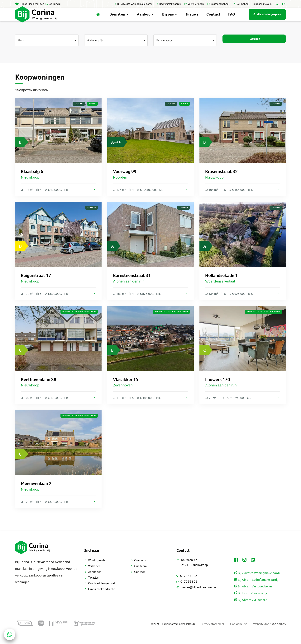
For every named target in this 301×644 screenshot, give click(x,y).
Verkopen (94, 576)
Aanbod (146, 19)
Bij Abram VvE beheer (250, 610)
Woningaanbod (98, 570)
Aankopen (95, 582)
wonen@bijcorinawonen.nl (196, 597)
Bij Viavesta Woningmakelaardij (133, 4)
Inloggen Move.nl (263, 4)
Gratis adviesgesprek (102, 593)
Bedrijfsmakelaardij (168, 4)
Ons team (140, 576)
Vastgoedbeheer (218, 4)
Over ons (140, 570)
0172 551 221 (188, 586)
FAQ (232, 19)
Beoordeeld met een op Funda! (38, 4)
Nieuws (192, 19)
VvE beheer (241, 4)
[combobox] (47, 50)
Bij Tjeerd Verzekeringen (252, 603)
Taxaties (93, 588)
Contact (213, 19)
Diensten (119, 19)
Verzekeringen (194, 4)
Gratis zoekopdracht (101, 599)
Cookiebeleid (245, 635)
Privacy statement (221, 635)
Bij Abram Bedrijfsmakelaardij (255, 590)
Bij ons (170, 19)
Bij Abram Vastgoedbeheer (253, 597)
